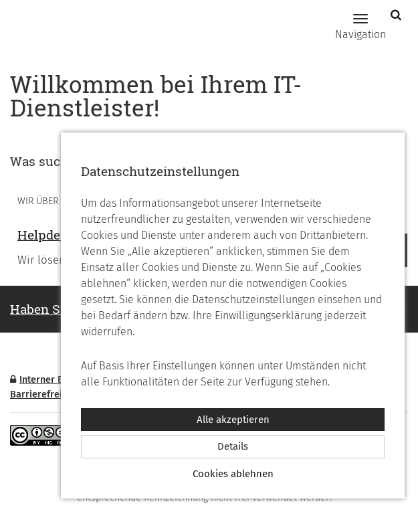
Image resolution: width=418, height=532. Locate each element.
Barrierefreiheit (44, 394)
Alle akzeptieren (233, 420)
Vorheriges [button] (27, 250)
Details (233, 446)
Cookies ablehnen (233, 474)
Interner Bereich (50, 380)
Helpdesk (46, 235)
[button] (398, 15)
